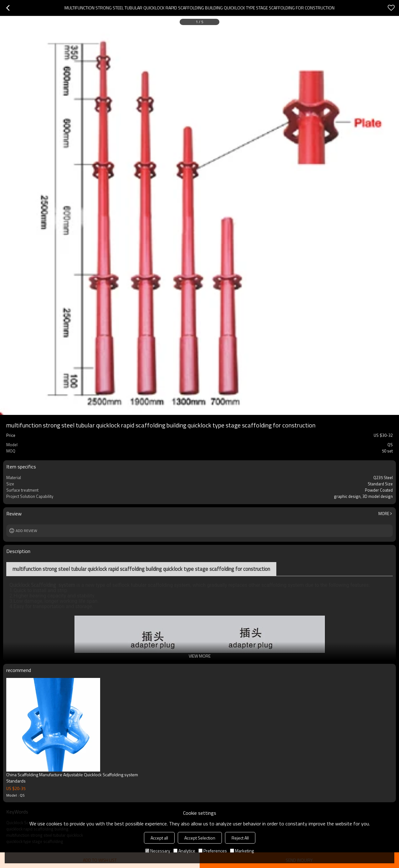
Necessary (158, 851)
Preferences (213, 851)
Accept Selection (200, 838)
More (384, 514)
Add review (26, 531)
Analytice (184, 851)
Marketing (242, 851)
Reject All (240, 838)
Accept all (159, 838)
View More (200, 656)
